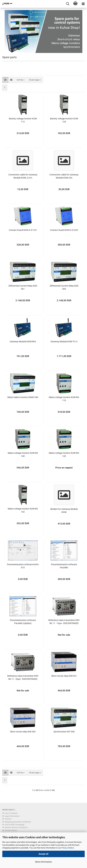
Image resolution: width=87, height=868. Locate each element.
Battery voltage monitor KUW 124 (64, 120)
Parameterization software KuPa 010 (23, 566)
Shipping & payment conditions (18, 822)
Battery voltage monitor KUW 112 (23, 120)
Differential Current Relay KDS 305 (64, 287)
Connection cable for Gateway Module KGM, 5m (64, 176)
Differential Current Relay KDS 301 (23, 287)
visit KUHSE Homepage (14, 825)
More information (44, 862)
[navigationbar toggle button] (83, 4)
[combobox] (21, 80)
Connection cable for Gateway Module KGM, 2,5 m (23, 176)
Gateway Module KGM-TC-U (64, 342)
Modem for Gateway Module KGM (64, 511)
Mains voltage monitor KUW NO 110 (64, 399)
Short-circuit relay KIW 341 (64, 676)
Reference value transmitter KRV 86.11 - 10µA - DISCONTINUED (64, 622)
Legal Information (12, 816)
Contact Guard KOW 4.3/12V (23, 230)
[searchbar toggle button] (68, 4)
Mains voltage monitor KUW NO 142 (64, 455)
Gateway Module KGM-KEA (23, 342)
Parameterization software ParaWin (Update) (23, 622)
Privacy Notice (68, 848)
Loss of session (11, 813)
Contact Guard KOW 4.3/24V (64, 230)
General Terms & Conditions (16, 827)
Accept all (43, 854)
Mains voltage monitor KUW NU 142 (23, 510)
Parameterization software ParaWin (64, 566)
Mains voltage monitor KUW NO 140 (23, 455)
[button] (5, 80)
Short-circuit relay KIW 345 (23, 732)
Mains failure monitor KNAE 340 (23, 397)
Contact (8, 819)
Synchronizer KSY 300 (64, 732)
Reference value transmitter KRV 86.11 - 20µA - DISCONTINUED (23, 677)
